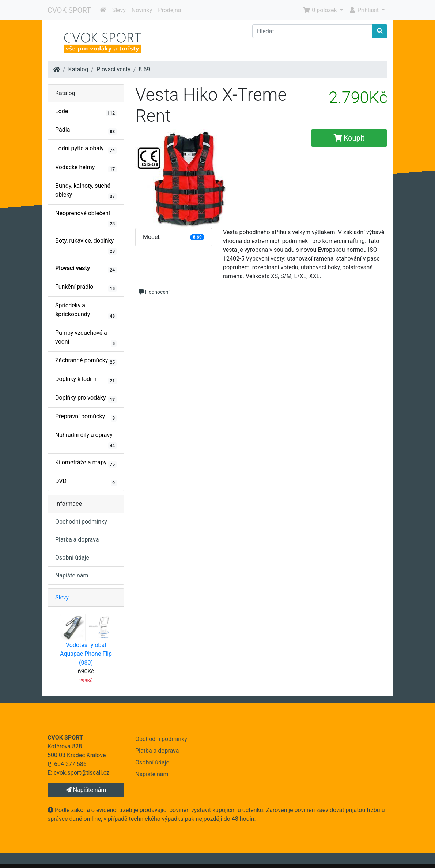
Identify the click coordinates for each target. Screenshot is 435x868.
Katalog (78, 69)
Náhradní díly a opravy (86, 440)
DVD (86, 482)
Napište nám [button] (86, 790)
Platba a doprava (77, 540)
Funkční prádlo (86, 288)
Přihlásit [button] (364, 10)
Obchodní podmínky (81, 522)
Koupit (349, 138)
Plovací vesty (114, 69)
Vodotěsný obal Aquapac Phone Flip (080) (86, 654)
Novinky (142, 10)
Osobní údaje (72, 558)
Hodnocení (154, 292)
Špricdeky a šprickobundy (86, 311)
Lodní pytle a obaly (86, 149)
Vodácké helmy (86, 168)
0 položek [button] (321, 10)
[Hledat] (312, 31)
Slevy (119, 10)
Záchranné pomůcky (86, 361)
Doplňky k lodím (86, 380)
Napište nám (72, 575)
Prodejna (169, 10)
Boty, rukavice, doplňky (86, 246)
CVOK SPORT (69, 10)
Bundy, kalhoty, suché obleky (86, 191)
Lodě (86, 112)
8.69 (144, 69)
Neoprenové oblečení (86, 218)
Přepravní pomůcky (86, 417)
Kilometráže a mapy (86, 463)
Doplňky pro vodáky (86, 399)
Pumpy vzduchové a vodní (86, 338)
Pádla (86, 131)
